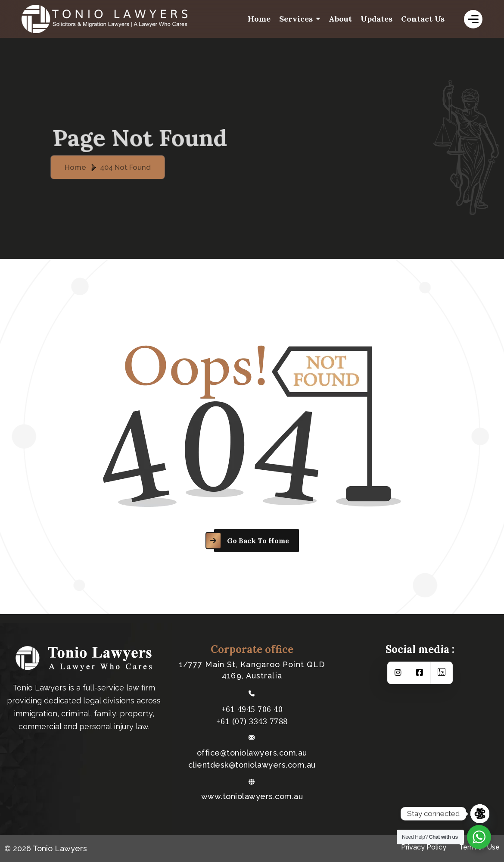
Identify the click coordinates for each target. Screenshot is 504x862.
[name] (473, 19)
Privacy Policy (424, 847)
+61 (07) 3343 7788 (252, 721)
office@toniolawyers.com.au (252, 753)
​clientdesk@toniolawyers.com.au (252, 765)
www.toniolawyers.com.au (252, 796)
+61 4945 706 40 (252, 709)
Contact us (423, 19)
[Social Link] (398, 673)
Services (296, 19)
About (340, 19)
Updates (376, 19)
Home (259, 19)
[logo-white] (129, 19)
